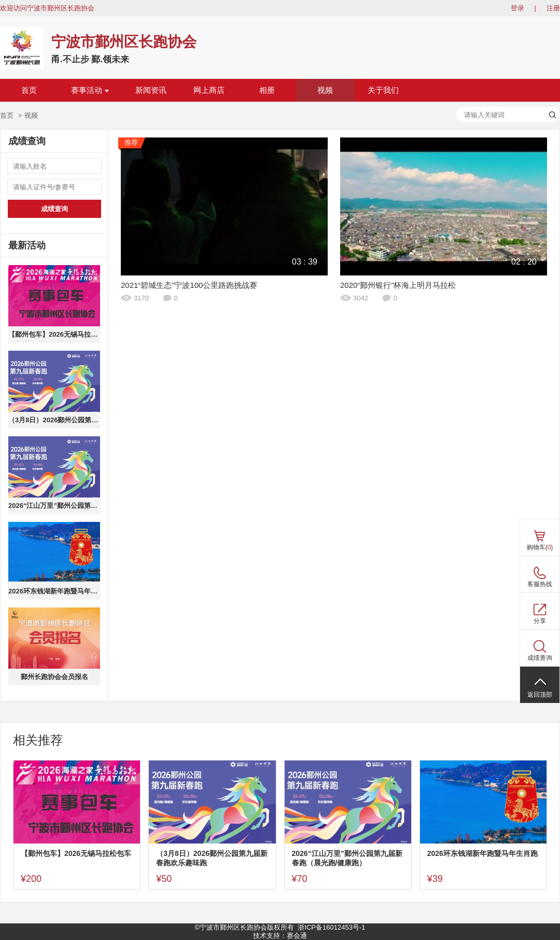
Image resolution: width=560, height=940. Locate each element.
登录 (517, 8)
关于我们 (383, 90)
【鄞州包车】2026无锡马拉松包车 (54, 334)
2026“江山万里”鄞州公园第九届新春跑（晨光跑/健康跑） (54, 506)
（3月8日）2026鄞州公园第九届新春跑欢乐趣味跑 (54, 420)
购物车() (540, 547)
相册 (267, 90)
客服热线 (540, 584)
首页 (29, 90)
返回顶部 (540, 695)
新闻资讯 (151, 90)
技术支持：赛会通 (280, 936)
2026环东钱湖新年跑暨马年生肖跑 (54, 591)
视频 (325, 90)
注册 (553, 8)
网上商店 (209, 90)
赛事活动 (90, 90)
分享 (540, 621)
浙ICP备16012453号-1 (331, 927)
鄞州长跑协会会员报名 (54, 677)
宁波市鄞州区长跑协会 (124, 42)
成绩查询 (54, 209)
